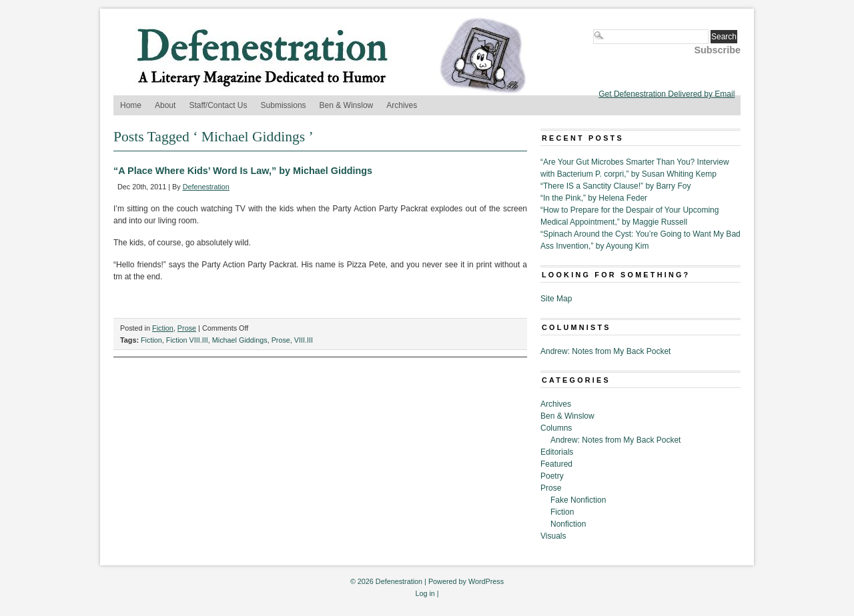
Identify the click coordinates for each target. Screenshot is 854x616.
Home (131, 105)
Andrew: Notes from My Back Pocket (605, 351)
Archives (402, 105)
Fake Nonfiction (578, 500)
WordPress (486, 581)
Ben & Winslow (347, 105)
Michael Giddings (240, 340)
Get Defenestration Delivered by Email (667, 94)
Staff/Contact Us (218, 105)
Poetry (552, 476)
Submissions (284, 105)
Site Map (556, 299)
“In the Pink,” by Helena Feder (594, 198)
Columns (556, 428)
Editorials (557, 452)
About (165, 105)
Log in (425, 593)
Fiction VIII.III (187, 340)
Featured (556, 464)
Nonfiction (568, 524)
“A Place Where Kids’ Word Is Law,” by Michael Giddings (243, 171)
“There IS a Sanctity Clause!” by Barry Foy (615, 186)
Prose (187, 328)
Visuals (553, 536)
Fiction (163, 328)
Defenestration (206, 187)
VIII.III (304, 340)
